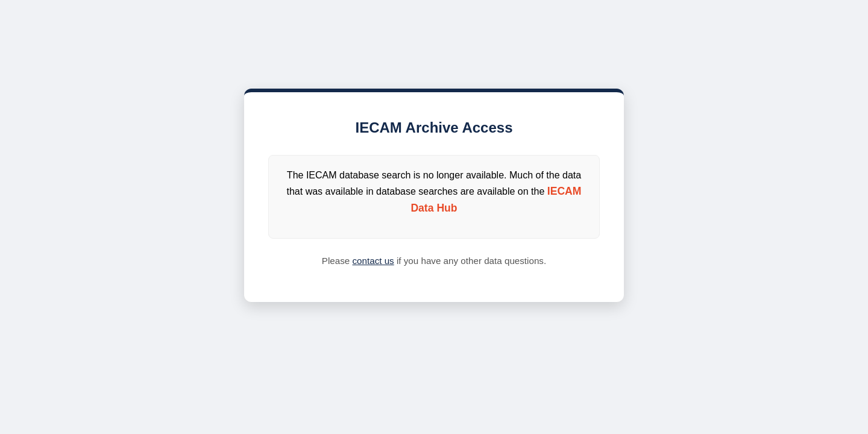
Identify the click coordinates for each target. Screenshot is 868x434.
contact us (373, 261)
